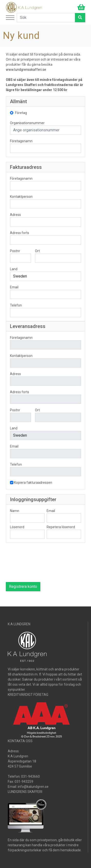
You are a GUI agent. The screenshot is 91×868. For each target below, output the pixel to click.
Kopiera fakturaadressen (33, 483)
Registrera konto (23, 587)
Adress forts (20, 233)
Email (14, 287)
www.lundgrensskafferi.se (26, 70)
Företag (21, 113)
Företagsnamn (21, 141)
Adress (15, 215)
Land (14, 269)
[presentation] (43, 562)
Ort (37, 251)
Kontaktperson (21, 197)
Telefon (16, 305)
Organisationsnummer (27, 123)
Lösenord (17, 527)
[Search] (46, 18)
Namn (15, 511)
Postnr (15, 251)
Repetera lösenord (61, 527)
